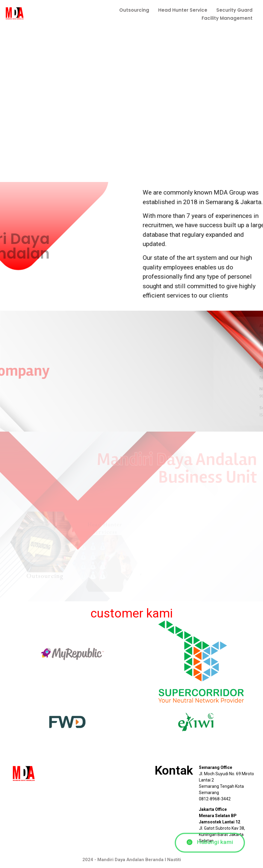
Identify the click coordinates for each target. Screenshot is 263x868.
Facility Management (227, 18)
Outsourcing (134, 10)
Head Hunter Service (183, 10)
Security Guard (234, 10)
